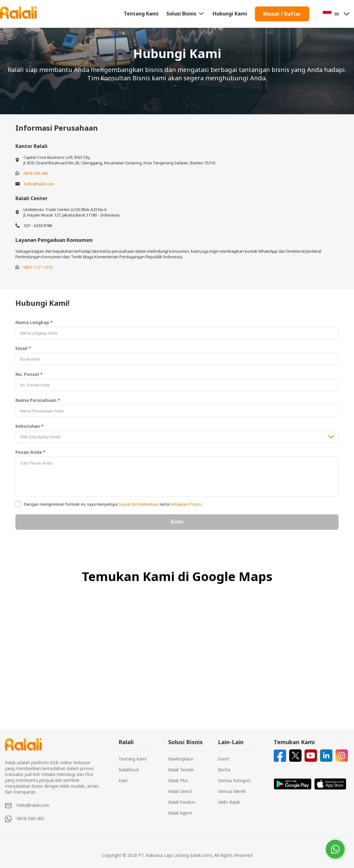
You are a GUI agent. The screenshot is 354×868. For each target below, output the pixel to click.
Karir (123, 780)
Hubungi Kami (230, 14)
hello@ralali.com (39, 184)
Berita (224, 770)
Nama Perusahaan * (38, 400)
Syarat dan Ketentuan (139, 504)
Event (224, 759)
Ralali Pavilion (182, 802)
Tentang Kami (141, 14)
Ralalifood (129, 770)
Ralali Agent (180, 813)
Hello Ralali (229, 802)
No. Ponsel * (29, 374)
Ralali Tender (181, 770)
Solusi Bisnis (186, 14)
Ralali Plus (178, 780)
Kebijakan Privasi (185, 504)
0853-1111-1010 (38, 267)
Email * (23, 348)
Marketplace (181, 759)
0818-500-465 (36, 173)
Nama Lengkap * (34, 322)
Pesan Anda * (30, 452)
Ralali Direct (180, 791)
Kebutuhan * (29, 426)
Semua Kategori (234, 780)
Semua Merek (232, 791)
